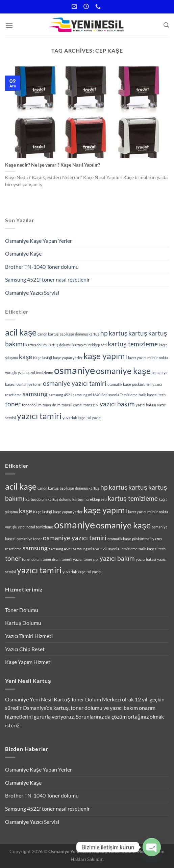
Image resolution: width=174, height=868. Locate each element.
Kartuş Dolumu (23, 623)
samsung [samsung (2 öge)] (35, 394)
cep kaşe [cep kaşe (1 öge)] (67, 334)
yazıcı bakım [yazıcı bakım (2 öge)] (117, 404)
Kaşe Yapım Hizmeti (28, 662)
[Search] (166, 25)
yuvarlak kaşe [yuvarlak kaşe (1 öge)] (74, 418)
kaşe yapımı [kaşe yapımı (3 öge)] (105, 356)
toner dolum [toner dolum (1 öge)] (32, 405)
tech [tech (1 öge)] (162, 395)
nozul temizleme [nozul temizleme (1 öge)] (40, 372)
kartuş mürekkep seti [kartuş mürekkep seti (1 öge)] (90, 345)
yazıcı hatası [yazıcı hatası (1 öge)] (146, 405)
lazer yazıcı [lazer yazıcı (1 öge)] (137, 358)
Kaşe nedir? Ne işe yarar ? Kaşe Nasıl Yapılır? (53, 165)
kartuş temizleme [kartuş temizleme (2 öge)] (133, 344)
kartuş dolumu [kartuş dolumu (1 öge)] (59, 345)
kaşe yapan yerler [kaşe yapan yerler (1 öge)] (68, 358)
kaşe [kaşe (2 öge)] (26, 357)
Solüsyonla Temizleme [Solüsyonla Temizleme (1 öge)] (119, 395)
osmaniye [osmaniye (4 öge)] (74, 370)
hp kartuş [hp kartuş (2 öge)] (114, 333)
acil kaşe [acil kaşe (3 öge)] (21, 332)
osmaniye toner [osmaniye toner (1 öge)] (29, 384)
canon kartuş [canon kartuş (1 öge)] (48, 334)
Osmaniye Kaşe (23, 253)
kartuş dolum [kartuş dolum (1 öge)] (36, 345)
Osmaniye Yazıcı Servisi (32, 293)
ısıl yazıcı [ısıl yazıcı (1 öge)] (94, 418)
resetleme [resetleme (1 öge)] (13, 395)
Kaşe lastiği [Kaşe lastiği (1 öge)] (43, 358)
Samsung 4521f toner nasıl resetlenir (47, 279)
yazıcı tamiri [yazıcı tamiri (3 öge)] (39, 416)
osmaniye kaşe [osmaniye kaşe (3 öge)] (123, 371)
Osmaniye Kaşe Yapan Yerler (39, 241)
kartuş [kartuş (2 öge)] (138, 333)
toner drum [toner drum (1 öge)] (52, 405)
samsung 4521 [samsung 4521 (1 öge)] (60, 395)
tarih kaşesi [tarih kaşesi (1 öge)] (148, 395)
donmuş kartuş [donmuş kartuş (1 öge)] (87, 334)
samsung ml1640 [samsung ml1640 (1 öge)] (87, 395)
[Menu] (9, 25)
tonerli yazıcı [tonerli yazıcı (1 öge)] (72, 405)
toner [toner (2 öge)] (13, 404)
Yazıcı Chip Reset (25, 649)
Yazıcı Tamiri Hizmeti (29, 636)
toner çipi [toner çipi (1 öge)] (91, 405)
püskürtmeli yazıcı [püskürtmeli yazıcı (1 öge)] (147, 384)
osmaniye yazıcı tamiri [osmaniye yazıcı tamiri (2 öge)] (75, 383)
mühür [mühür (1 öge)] (153, 358)
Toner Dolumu (22, 610)
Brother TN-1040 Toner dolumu (42, 267)
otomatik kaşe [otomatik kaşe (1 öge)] (119, 384)
